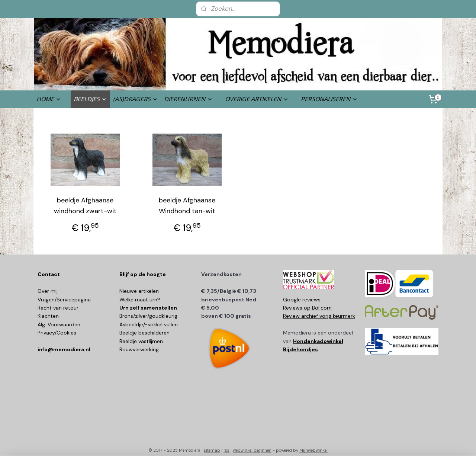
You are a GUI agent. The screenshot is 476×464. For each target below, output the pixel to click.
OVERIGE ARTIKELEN (257, 99)
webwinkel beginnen (252, 450)
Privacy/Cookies (57, 333)
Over (44, 291)
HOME (49, 99)
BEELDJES (90, 99)
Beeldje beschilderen (144, 333)
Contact (49, 274)
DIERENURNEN (188, 99)
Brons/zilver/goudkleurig (148, 316)
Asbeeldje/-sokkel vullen (149, 324)
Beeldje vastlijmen (141, 341)
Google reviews (302, 300)
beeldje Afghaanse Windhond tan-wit (187, 206)
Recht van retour (58, 308)
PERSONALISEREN (329, 99)
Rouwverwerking (139, 349)
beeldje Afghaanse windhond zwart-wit (85, 206)
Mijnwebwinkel (313, 450)
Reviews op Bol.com (307, 308)
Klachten (48, 316)
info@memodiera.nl (64, 349)
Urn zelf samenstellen (148, 308)
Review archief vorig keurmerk (319, 316)
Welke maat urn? (140, 300)
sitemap (212, 450)
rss (226, 450)
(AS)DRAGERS (136, 99)
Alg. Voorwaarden (59, 324)
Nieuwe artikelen (139, 291)
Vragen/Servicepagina (64, 300)
